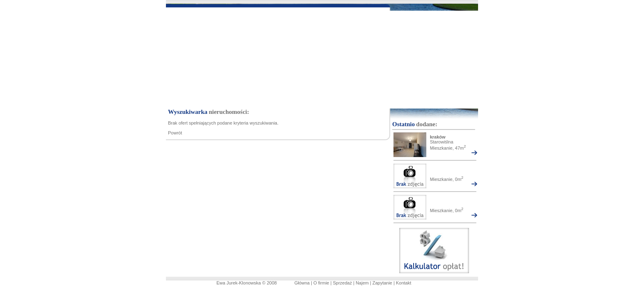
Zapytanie (382, 283)
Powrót (175, 133)
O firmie (321, 283)
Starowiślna (442, 142)
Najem (362, 283)
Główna (302, 283)
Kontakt (404, 283)
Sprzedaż (342, 283)
